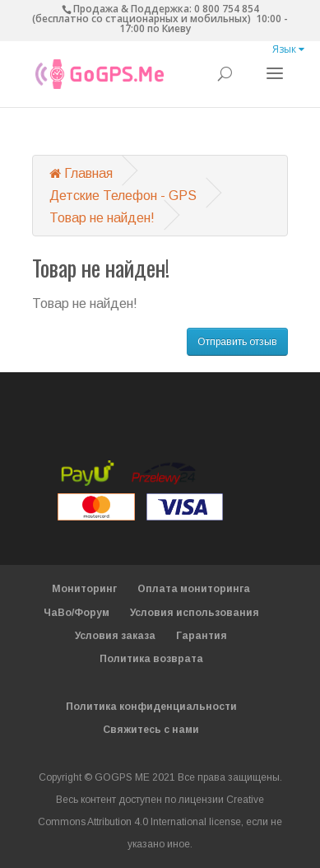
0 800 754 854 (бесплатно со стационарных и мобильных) (146, 14)
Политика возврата (151, 659)
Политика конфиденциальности (151, 707)
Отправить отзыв (237, 342)
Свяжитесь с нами (151, 730)
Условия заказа (115, 636)
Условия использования (195, 613)
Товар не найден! (102, 218)
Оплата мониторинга (194, 589)
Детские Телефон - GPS (123, 196)
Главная (81, 173)
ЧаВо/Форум (77, 613)
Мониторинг (84, 589)
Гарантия (202, 636)
